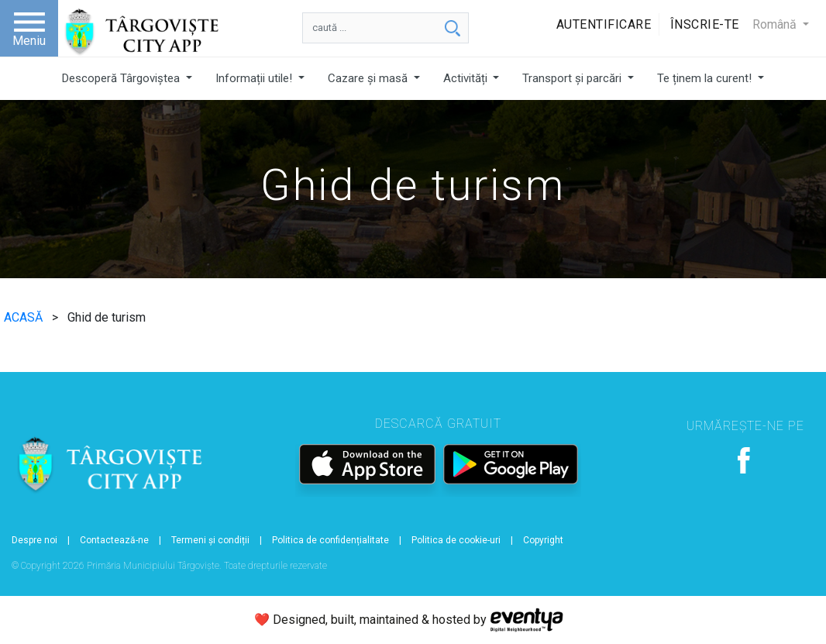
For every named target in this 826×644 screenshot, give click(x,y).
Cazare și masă (369, 78)
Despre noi (34, 540)
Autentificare (604, 24)
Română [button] (776, 24)
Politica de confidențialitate (330, 540)
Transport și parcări (573, 78)
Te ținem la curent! (706, 78)
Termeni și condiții (210, 540)
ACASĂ (25, 317)
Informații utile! (255, 78)
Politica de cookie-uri (456, 540)
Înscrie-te (705, 24)
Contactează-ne (114, 540)
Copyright (543, 540)
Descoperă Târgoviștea (122, 78)
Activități (467, 78)
